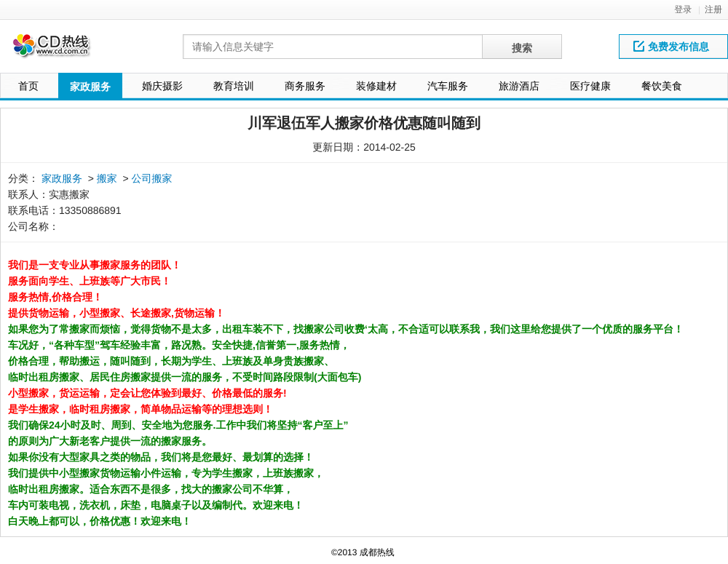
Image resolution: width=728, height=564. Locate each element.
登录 (683, 9)
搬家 (107, 178)
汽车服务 (448, 86)
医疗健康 (590, 86)
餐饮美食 (662, 86)
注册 (713, 9)
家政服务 (90, 87)
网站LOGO (60, 50)
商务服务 (305, 86)
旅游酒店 (519, 86)
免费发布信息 (671, 47)
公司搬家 (152, 178)
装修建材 (376, 86)
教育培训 (234, 86)
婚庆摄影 (162, 86)
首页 (28, 86)
